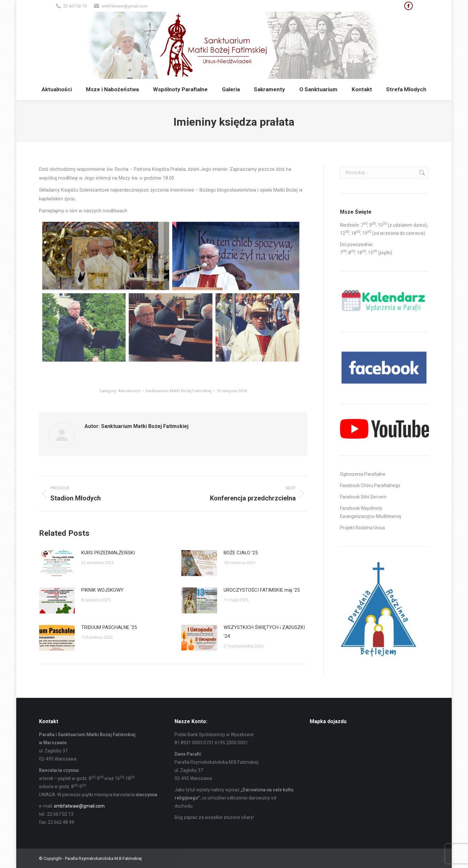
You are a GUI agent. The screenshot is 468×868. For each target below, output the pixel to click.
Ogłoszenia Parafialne (363, 474)
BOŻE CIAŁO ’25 (241, 553)
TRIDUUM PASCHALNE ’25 (109, 627)
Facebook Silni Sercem (363, 497)
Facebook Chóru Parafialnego (370, 485)
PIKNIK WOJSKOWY (102, 590)
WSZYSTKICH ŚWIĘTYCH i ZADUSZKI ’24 (264, 632)
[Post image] (57, 563)
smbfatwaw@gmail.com (79, 806)
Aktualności (129, 391)
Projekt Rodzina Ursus (363, 528)
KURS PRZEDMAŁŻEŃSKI (108, 553)
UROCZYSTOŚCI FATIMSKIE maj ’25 (262, 590)
